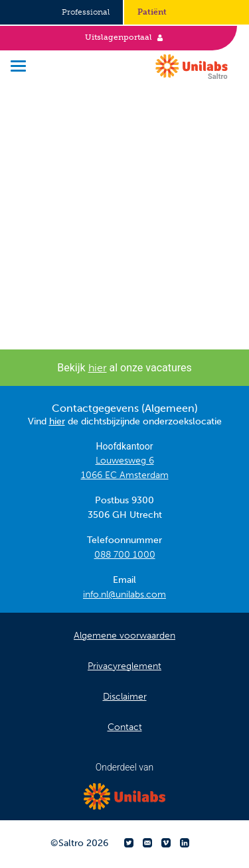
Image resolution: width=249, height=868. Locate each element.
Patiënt (152, 12)
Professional (86, 12)
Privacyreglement (124, 666)
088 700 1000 (125, 555)
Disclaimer (125, 697)
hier (98, 368)
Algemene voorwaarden (124, 636)
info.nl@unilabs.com (124, 594)
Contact (125, 727)
